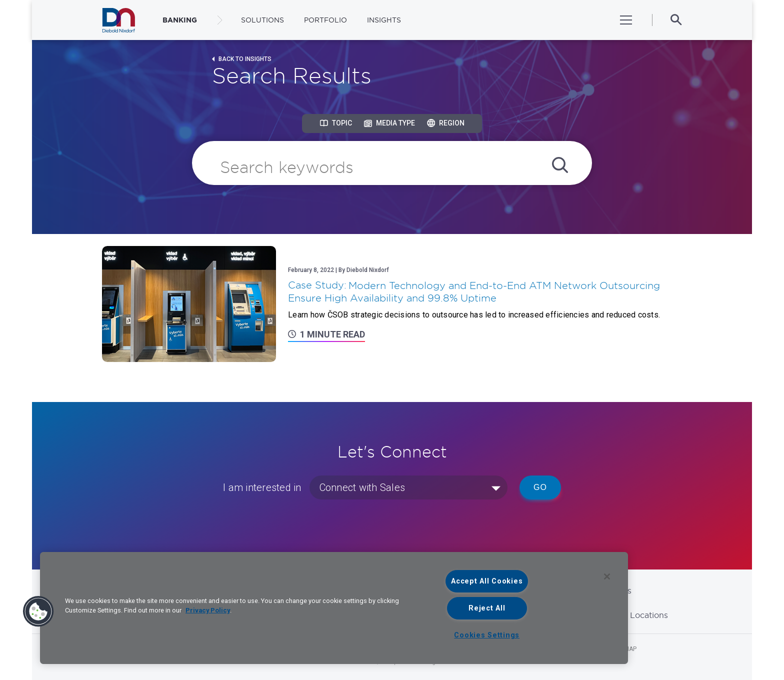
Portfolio (325, 20)
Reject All (487, 608)
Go (540, 487)
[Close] (607, 576)
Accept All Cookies (487, 581)
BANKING (180, 20)
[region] (334, 608)
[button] (38, 611)
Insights (384, 20)
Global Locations (635, 615)
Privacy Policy (208, 610)
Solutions (262, 20)
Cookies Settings (487, 635)
